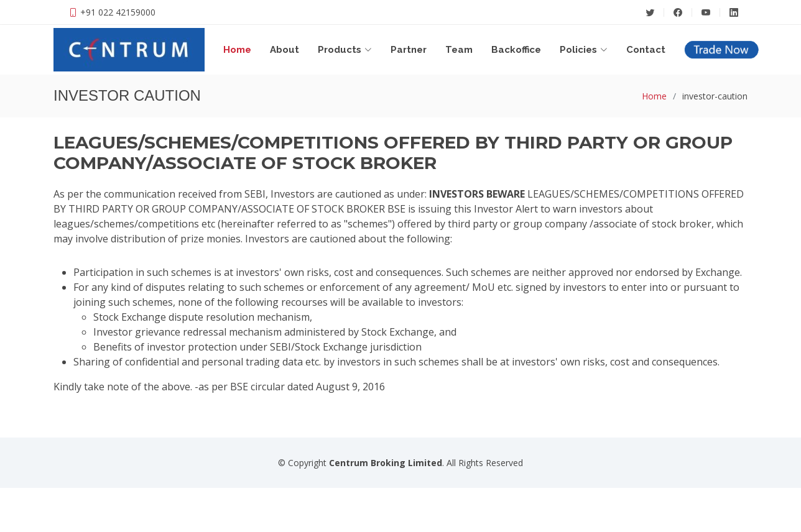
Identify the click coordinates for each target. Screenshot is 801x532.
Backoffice (516, 50)
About (285, 50)
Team (459, 50)
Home (237, 50)
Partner (409, 50)
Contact (646, 50)
